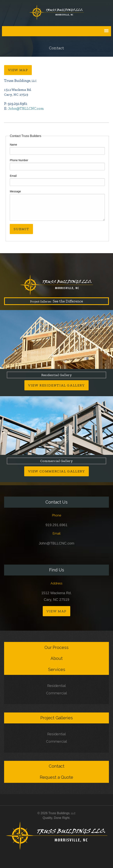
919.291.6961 (56, 525)
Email (13, 176)
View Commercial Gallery (57, 471)
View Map (18, 70)
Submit (21, 229)
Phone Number (19, 160)
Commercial (56, 693)
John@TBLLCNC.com (26, 108)
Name (13, 145)
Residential (56, 686)
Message (15, 191)
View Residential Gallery (56, 385)
